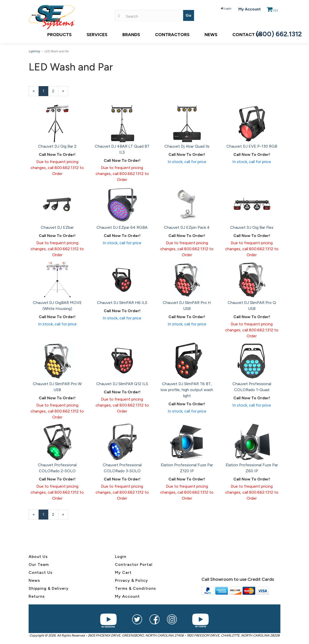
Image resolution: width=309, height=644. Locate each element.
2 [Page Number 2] (55, 91)
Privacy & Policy (131, 580)
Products (59, 35)
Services (97, 35)
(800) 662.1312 (279, 34)
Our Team (39, 564)
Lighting (34, 51)
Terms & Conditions (135, 588)
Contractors (172, 35)
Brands (131, 35)
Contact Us (247, 35)
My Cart (123, 572)
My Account (250, 9)
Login (226, 8)
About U (37, 556)
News (211, 35)
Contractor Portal (134, 564)
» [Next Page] (65, 92)
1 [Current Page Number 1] (45, 92)
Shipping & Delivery (49, 588)
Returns (37, 596)
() (272, 10)
